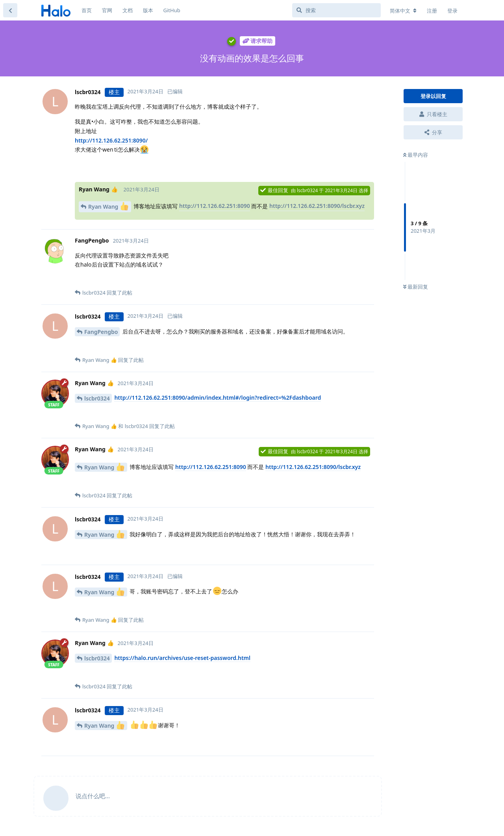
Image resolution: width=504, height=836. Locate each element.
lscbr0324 (97, 398)
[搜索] (336, 10)
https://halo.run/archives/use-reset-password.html (182, 658)
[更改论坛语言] (403, 11)
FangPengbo (101, 332)
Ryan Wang (108, 206)
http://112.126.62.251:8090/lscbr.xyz (317, 206)
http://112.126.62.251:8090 (215, 206)
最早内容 (416, 155)
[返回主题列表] (10, 10)
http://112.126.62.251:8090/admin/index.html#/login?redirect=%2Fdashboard (218, 398)
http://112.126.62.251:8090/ (111, 140)
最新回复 (416, 287)
